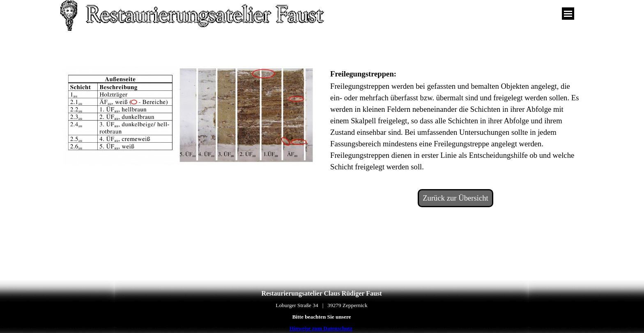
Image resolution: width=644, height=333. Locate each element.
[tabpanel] (455, 119)
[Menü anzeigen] (568, 14)
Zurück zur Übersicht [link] (455, 198)
